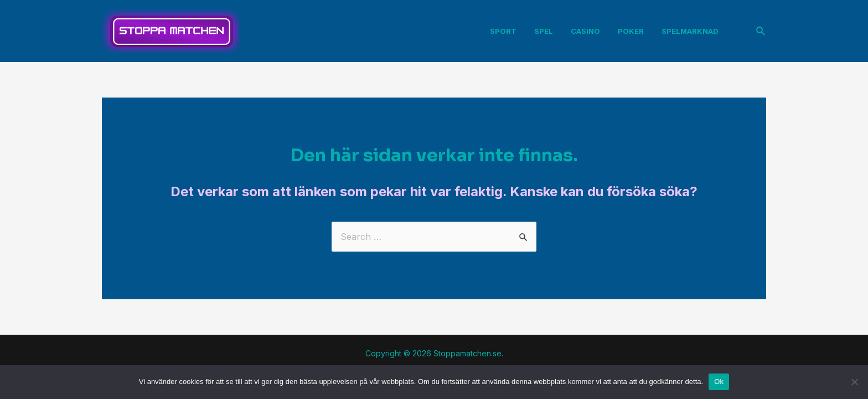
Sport (503, 31)
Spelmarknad (690, 31)
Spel (544, 31)
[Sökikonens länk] (761, 31)
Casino (585, 31)
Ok (719, 382)
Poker (631, 31)
